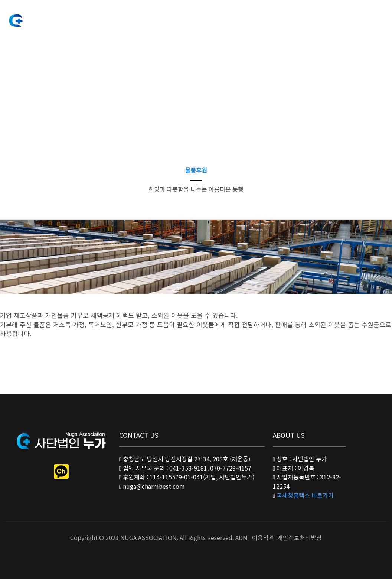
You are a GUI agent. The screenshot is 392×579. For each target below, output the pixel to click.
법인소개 (127, 18)
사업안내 (163, 18)
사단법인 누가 (44, 20)
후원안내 (200, 18)
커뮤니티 (272, 18)
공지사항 (236, 18)
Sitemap (372, 19)
